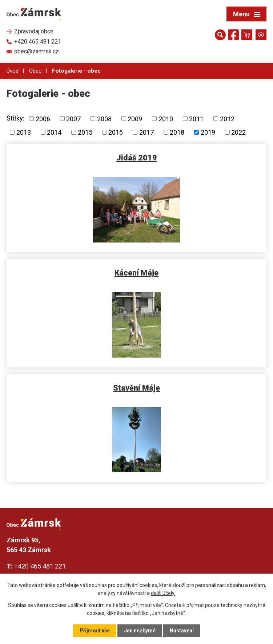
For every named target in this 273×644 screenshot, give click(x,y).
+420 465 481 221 (40, 566)
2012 (227, 119)
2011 (196, 119)
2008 (104, 119)
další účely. (163, 593)
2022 (238, 132)
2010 (166, 119)
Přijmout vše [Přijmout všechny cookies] (95, 631)
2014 (54, 132)
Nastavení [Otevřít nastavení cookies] (182, 631)
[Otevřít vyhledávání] (220, 35)
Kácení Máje (136, 273)
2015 (85, 132)
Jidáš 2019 (137, 158)
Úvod (13, 71)
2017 (146, 132)
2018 (177, 132)
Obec (35, 71)
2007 (73, 119)
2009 (135, 119)
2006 (43, 119)
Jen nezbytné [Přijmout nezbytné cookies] (140, 631)
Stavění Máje (136, 388)
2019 (208, 132)
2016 (116, 132)
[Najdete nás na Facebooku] (233, 36)
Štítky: (15, 118)
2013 (24, 132)
